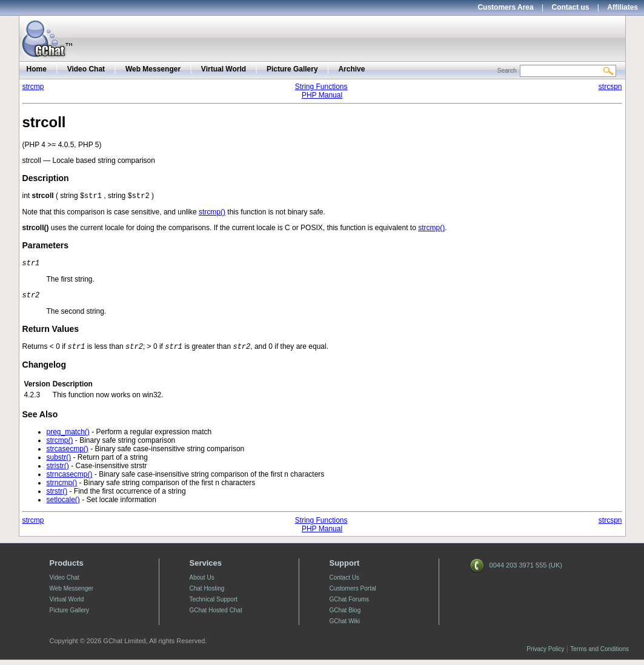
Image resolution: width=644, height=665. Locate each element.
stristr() (58, 471)
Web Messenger (153, 69)
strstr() (57, 496)
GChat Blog (345, 615)
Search (507, 71)
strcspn (610, 87)
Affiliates (622, 7)
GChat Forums (350, 604)
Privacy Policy (545, 654)
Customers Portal (353, 593)
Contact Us (344, 582)
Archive (351, 69)
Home (37, 69)
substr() (59, 462)
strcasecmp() (68, 454)
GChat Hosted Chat (216, 615)
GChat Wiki (345, 626)
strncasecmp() (70, 479)
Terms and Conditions (599, 654)
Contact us (571, 7)
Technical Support (214, 604)
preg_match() (68, 437)
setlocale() (63, 505)
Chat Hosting (207, 593)
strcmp (33, 87)
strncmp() (62, 488)
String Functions (321, 87)
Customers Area (505, 7)
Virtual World (224, 69)
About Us (202, 582)
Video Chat (86, 69)
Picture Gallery (292, 69)
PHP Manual (322, 95)
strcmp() (212, 213)
